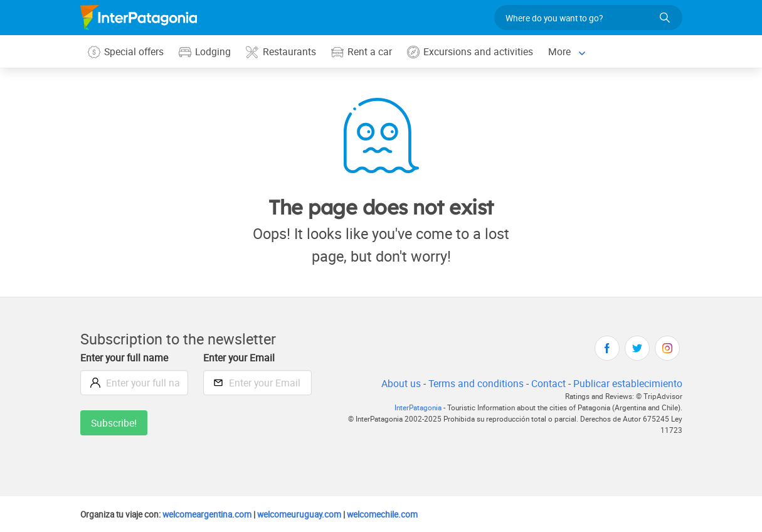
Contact (546, 384)
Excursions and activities (474, 52)
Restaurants (283, 52)
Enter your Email (240, 358)
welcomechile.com (396, 514)
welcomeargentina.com (213, 514)
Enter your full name (126, 358)
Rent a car (364, 52)
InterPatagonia (410, 408)
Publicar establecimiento (627, 384)
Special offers (127, 52)
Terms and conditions (473, 384)
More (564, 51)
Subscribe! (114, 423)
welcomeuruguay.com (309, 514)
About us (397, 384)
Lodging (207, 52)
